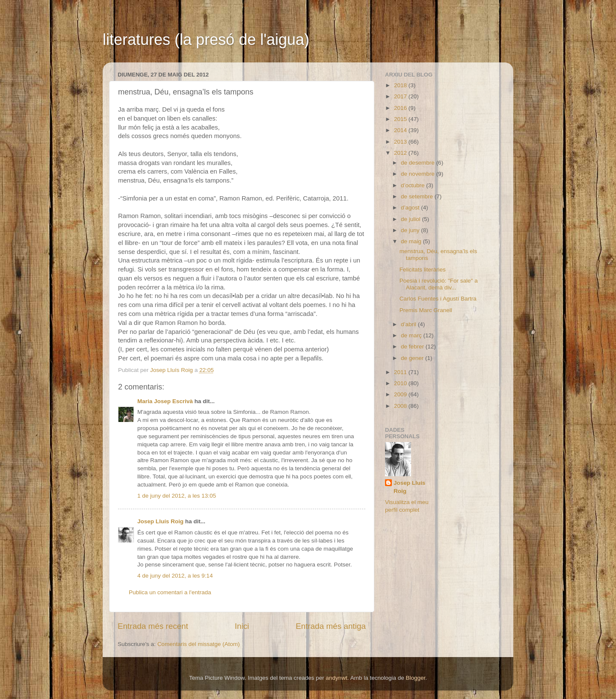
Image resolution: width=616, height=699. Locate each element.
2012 (401, 153)
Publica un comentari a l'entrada (170, 592)
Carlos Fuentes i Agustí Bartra (438, 299)
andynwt (337, 678)
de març (412, 335)
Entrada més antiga (331, 626)
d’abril (409, 324)
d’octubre (413, 185)
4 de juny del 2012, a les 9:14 (175, 576)
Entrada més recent (153, 626)
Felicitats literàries (423, 270)
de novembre (419, 174)
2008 (401, 406)
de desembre (419, 163)
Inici (242, 626)
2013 (401, 142)
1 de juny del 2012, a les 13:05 (177, 496)
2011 (401, 372)
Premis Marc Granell (426, 310)
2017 (401, 96)
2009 (401, 394)
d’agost (411, 208)
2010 (401, 383)
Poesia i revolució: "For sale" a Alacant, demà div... (439, 284)
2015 (401, 119)
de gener (413, 358)
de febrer (413, 347)
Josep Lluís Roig (160, 521)
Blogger (415, 678)
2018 (401, 85)
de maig (412, 241)
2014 (401, 130)
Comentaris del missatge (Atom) (199, 644)
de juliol (412, 219)
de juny (411, 230)
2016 (401, 108)
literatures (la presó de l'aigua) (206, 40)
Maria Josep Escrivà (165, 401)
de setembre (418, 196)
